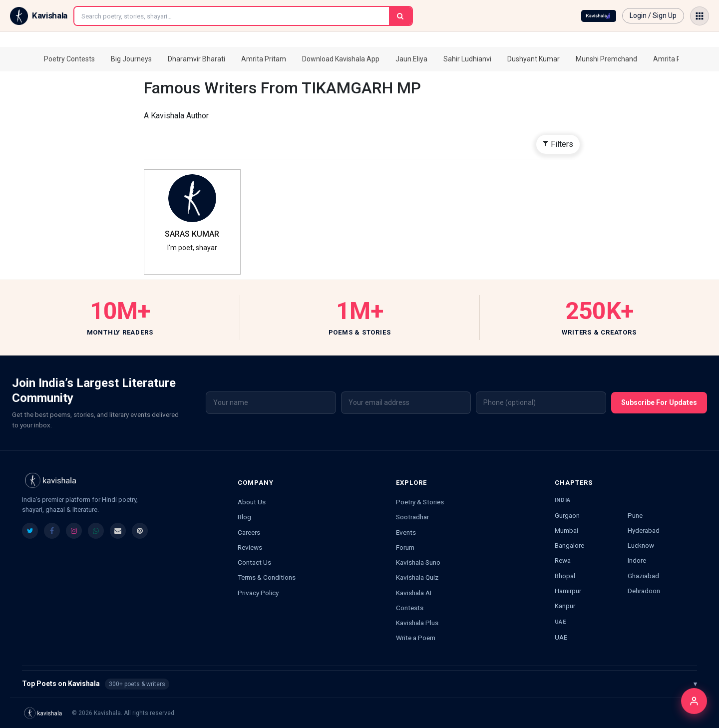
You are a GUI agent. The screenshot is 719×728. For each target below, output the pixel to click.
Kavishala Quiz (417, 577)
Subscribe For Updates (659, 402)
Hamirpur (568, 591)
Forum (405, 547)
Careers (249, 532)
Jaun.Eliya (411, 59)
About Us (252, 502)
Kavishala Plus (417, 623)
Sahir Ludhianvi (467, 59)
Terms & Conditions (267, 577)
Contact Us (254, 562)
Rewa (563, 560)
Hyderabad (644, 530)
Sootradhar (412, 517)
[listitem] (30, 531)
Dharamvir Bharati (196, 59)
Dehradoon (644, 591)
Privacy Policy (258, 593)
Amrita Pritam (264, 59)
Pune (635, 515)
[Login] (694, 701)
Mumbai (566, 530)
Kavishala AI (414, 593)
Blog (244, 517)
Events (406, 532)
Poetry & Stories (420, 502)
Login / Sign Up (653, 15)
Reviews (250, 547)
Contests (410, 608)
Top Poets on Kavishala (359, 684)
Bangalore (569, 545)
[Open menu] (700, 16)
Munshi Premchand (606, 59)
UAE (561, 637)
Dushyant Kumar (534, 59)
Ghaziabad (643, 576)
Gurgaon (567, 515)
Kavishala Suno (418, 562)
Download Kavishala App (341, 59)
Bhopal (565, 576)
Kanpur (565, 606)
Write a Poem (416, 638)
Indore (637, 560)
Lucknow (641, 545)
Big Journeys (131, 59)
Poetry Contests (69, 59)
